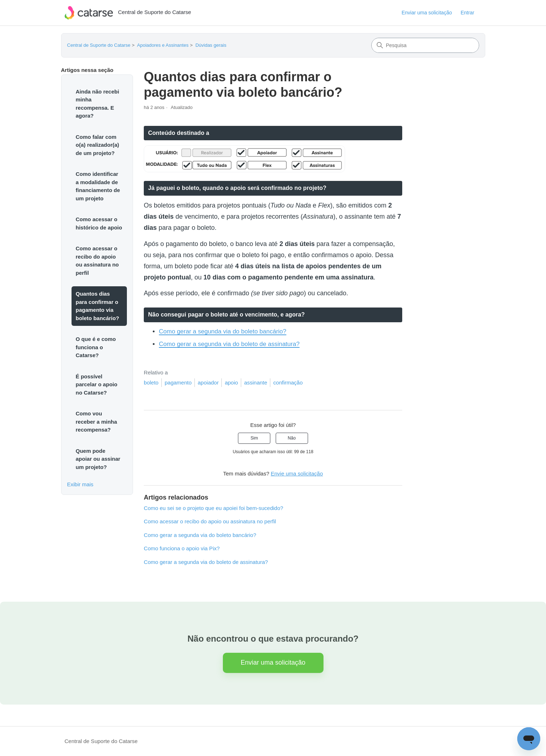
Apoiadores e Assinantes (163, 45)
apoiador (208, 382)
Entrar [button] (467, 13)
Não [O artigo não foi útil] (292, 438)
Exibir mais (80, 484)
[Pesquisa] (425, 45)
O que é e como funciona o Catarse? (96, 347)
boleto (151, 382)
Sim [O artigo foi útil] (254, 438)
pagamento (178, 382)
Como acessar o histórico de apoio (99, 223)
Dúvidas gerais (211, 45)
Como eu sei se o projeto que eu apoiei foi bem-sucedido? (214, 508)
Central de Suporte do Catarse (99, 45)
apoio (231, 382)
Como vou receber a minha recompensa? (97, 422)
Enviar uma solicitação (427, 13)
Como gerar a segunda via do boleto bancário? (222, 331)
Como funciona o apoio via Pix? (182, 548)
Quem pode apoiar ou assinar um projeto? (98, 459)
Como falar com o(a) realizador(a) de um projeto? (98, 145)
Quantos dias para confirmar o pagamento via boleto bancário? (98, 306)
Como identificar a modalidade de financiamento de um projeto (98, 186)
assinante (256, 382)
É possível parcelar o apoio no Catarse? (97, 384)
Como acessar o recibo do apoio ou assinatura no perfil (97, 261)
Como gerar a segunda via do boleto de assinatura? (229, 344)
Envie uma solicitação (297, 473)
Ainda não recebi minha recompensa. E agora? (98, 104)
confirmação (288, 382)
